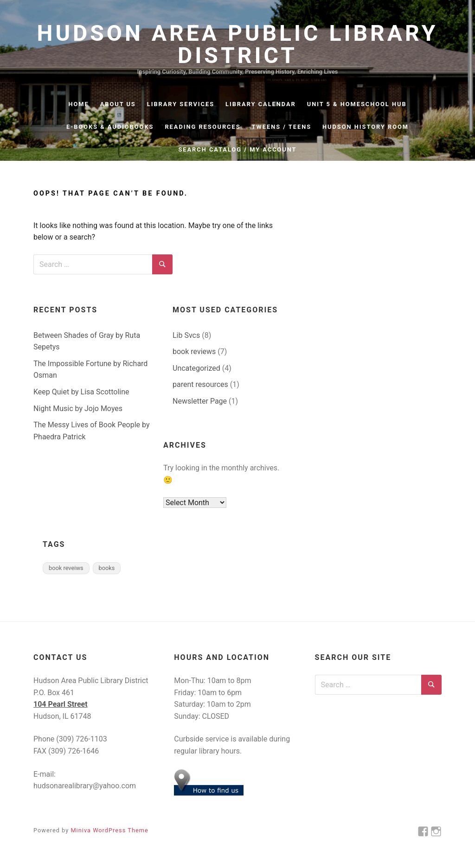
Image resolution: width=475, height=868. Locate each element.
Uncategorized (196, 368)
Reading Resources (202, 127)
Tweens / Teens (282, 127)
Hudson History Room (366, 127)
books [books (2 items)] (107, 568)
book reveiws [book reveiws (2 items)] (66, 568)
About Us (118, 104)
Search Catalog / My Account (237, 149)
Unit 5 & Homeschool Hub (357, 104)
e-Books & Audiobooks (110, 127)
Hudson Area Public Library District (238, 44)
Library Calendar (261, 104)
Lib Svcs (186, 335)
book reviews (194, 352)
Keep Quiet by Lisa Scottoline (81, 392)
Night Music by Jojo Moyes (78, 409)
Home (78, 104)
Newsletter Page (200, 401)
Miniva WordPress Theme (109, 830)
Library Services (181, 104)
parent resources (200, 384)
